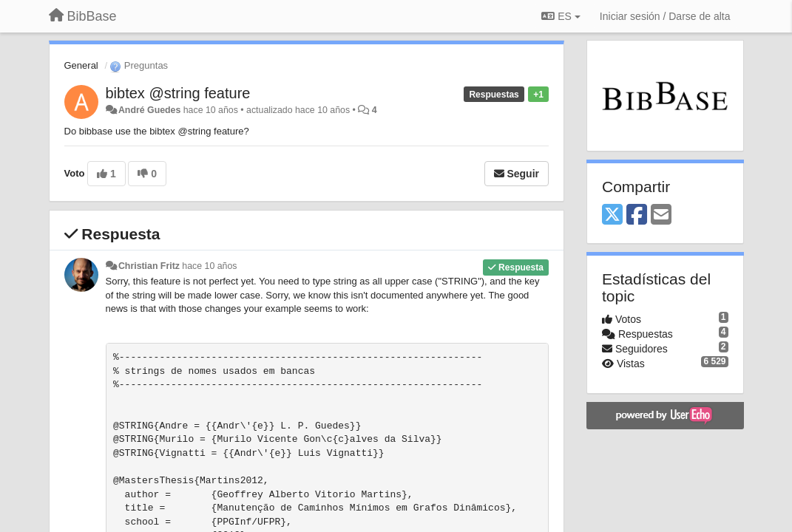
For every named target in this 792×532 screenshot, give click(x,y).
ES (561, 16)
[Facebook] (637, 215)
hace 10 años (209, 266)
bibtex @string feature (178, 93)
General (81, 65)
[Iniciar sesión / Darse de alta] (665, 16)
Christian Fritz (149, 266)
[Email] (661, 215)
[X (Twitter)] (612, 215)
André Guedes (149, 110)
